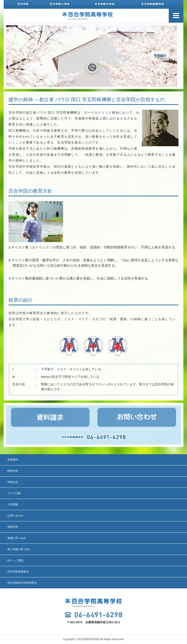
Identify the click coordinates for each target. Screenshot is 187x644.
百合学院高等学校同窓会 (22, 583)
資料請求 (13, 527)
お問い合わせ (15, 516)
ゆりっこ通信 (15, 560)
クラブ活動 (14, 493)
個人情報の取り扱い (19, 549)
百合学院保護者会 (18, 571)
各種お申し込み (17, 538)
